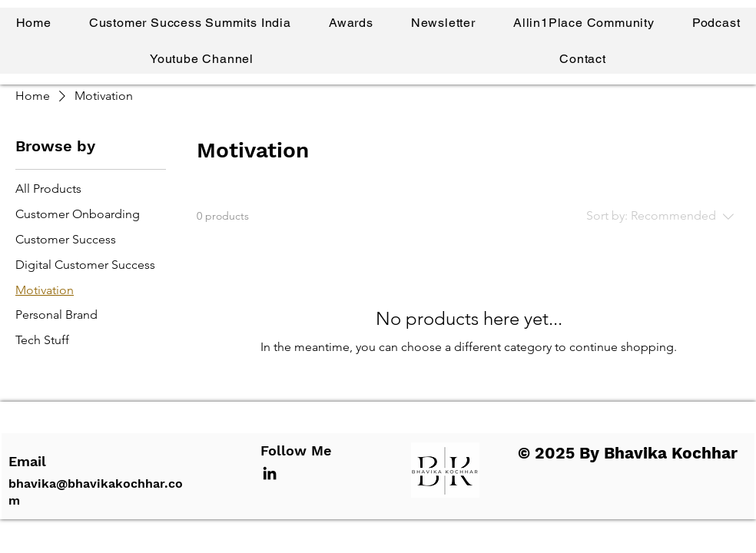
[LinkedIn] (270, 473)
